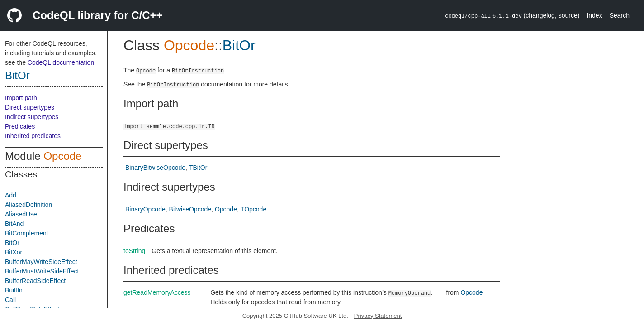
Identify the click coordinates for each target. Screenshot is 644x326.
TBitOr (198, 168)
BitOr (17, 75)
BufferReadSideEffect (35, 281)
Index (594, 15)
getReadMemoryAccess (157, 292)
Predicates (20, 126)
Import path (21, 98)
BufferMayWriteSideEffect (41, 262)
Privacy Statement (378, 316)
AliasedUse (21, 214)
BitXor (14, 252)
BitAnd (14, 224)
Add (11, 195)
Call (10, 300)
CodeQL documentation (61, 62)
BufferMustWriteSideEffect (42, 271)
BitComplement (27, 233)
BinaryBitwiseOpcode (155, 168)
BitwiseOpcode (190, 209)
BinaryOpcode (145, 209)
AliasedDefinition (28, 205)
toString (134, 251)
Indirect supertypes (32, 117)
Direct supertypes (30, 107)
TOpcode (253, 209)
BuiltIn (14, 290)
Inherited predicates (33, 136)
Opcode (62, 156)
